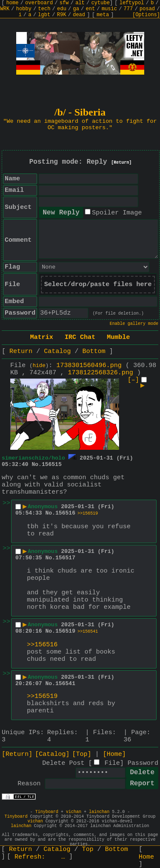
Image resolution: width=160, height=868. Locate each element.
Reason (29, 784)
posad (147, 9)
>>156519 (87, 514)
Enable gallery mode (134, 324)
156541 (65, 684)
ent (90, 9)
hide (39, 366)
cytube (100, 3)
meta (103, 15)
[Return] (122, 163)
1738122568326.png (100, 373)
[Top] (82, 754)
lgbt (44, 15)
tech (44, 9)
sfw (64, 3)
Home (146, 857)
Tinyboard (47, 812)
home (13, 3)
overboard (39, 3)
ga (76, 9)
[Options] (146, 15)
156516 (65, 513)
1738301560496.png (89, 366)
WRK (5, 9)
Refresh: (40, 857)
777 (128, 9)
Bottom (94, 352)
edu (62, 9)
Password (143, 763)
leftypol (132, 3)
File (112, 763)
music (109, 9)
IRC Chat (80, 337)
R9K (61, 15)
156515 (52, 464)
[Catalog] (52, 754)
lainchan (99, 812)
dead (79, 15)
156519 (65, 631)
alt (80, 3)
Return (21, 352)
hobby (24, 9)
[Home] (114, 754)
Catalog (57, 352)
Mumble (119, 337)
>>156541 (87, 632)
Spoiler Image (117, 213)
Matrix (41, 337)
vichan (73, 812)
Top (88, 849)
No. (36, 464)
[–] (133, 380)
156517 (65, 558)
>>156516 (42, 645)
